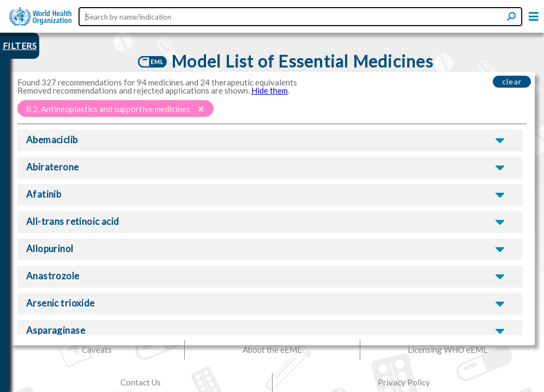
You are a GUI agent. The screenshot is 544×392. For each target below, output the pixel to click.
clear (512, 81)
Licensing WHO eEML (448, 350)
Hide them (270, 90)
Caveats (97, 350)
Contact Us (141, 382)
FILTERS (20, 45)
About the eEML (272, 350)
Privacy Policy (404, 382)
